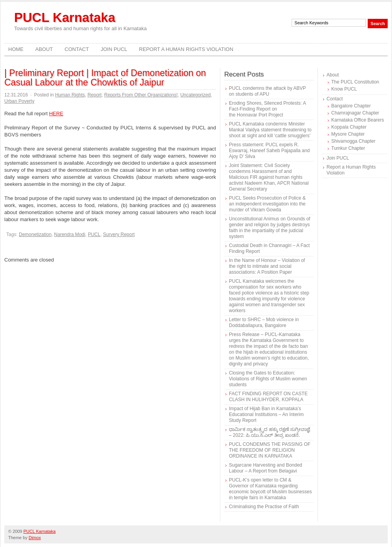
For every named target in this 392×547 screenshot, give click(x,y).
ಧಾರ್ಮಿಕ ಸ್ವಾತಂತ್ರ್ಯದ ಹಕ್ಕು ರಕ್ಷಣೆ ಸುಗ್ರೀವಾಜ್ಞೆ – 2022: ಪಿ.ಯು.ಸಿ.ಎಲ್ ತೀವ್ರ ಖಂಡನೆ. (269, 432)
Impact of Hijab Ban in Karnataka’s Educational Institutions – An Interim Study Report (266, 414)
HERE (56, 114)
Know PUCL (344, 89)
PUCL (94, 234)
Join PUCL (114, 49)
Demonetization (35, 234)
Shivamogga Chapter (353, 141)
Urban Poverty (19, 101)
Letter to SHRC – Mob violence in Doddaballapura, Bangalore (264, 323)
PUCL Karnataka (65, 17)
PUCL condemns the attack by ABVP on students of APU (267, 91)
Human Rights (70, 95)
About (44, 49)
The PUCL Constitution (355, 82)
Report (94, 95)
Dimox (35, 538)
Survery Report (119, 234)
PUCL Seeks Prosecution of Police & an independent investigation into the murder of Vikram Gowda (267, 204)
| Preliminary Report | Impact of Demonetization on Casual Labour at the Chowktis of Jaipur (105, 78)
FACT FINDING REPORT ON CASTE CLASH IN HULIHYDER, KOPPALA (268, 397)
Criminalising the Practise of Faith (264, 507)
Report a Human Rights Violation (186, 49)
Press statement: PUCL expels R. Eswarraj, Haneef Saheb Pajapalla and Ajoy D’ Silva (269, 151)
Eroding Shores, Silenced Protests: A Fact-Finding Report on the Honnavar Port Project (267, 109)
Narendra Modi (70, 234)
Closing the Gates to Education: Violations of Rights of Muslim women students (268, 379)
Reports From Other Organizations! (141, 95)
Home (16, 49)
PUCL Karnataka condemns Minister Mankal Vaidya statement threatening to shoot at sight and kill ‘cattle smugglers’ (270, 130)
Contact (77, 49)
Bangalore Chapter (351, 106)
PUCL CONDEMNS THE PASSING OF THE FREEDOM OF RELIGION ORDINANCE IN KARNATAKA (270, 450)
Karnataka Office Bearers (358, 120)
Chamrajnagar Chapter (355, 113)
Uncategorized (195, 95)
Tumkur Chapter (348, 148)
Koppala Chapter (349, 127)
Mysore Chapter (348, 134)
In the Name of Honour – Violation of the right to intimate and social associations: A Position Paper (267, 266)
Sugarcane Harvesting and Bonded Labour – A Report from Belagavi (266, 468)
